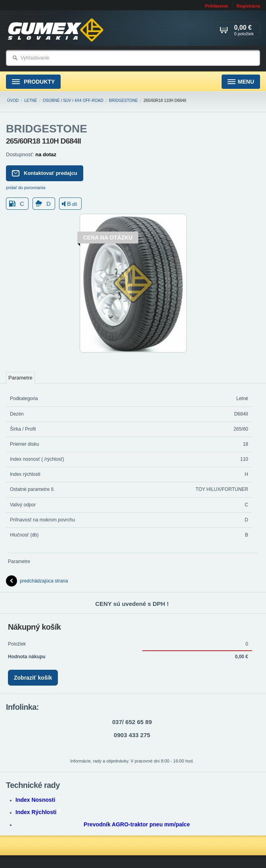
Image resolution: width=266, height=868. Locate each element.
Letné (31, 101)
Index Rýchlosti (38, 812)
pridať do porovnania (26, 188)
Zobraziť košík (33, 678)
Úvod (13, 101)
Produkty (33, 82)
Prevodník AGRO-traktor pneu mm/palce (137, 824)
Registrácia (248, 6)
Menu (241, 82)
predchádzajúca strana (37, 581)
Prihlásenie (217, 6)
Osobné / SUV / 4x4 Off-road (73, 101)
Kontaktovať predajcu (45, 173)
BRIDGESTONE (123, 101)
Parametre (20, 378)
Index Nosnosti (37, 800)
